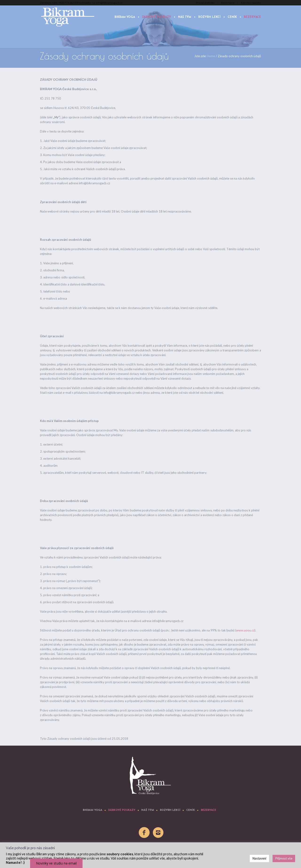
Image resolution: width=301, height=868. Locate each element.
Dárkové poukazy (122, 810)
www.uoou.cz (245, 630)
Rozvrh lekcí (170, 810)
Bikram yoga (93, 810)
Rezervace (208, 810)
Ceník (191, 810)
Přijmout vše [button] (284, 858)
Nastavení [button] (259, 858)
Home (211, 56)
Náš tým (148, 810)
